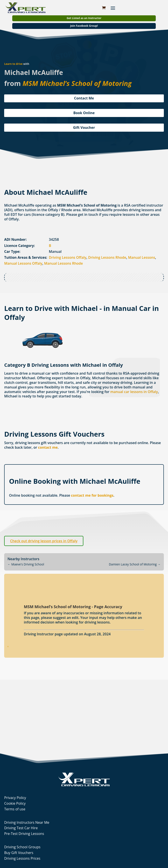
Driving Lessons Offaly (67, 257)
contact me (48, 447)
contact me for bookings (92, 495)
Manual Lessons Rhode (64, 263)
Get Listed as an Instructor (84, 18)
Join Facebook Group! (84, 26)
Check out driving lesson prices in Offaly (44, 541)
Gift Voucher (84, 128)
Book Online (84, 113)
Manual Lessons (142, 257)
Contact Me (84, 98)
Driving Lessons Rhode (107, 257)
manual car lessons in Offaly (134, 392)
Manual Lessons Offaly (23, 263)
